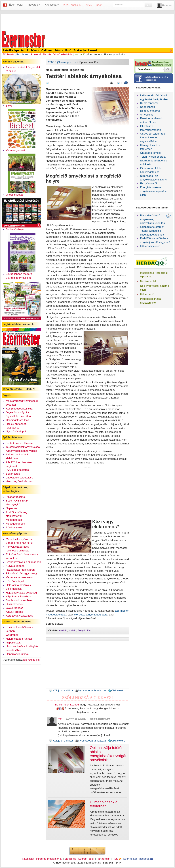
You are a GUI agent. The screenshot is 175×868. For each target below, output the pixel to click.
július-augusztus (67, 62)
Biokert (10, 106)
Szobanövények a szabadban (23, 562)
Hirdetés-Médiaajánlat (49, 859)
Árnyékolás (147, 115)
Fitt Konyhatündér (115, 54)
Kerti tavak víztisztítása (20, 616)
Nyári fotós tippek (16, 431)
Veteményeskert (15, 150)
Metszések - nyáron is (19, 539)
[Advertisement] (88, 22)
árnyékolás (84, 631)
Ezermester (16, 5)
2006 (51, 62)
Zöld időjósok (14, 589)
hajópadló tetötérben (152, 227)
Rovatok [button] (34, 5)
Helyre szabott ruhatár (19, 639)
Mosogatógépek (15, 524)
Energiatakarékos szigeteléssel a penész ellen (154, 191)
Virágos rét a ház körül (19, 543)
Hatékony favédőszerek (20, 481)
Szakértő (36, 54)
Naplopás (12, 508)
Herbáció (80, 54)
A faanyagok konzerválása (21, 451)
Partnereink (103, 859)
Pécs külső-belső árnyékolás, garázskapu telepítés (152, 219)
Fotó (68, 50)
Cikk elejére (117, 690)
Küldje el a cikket (61, 690)
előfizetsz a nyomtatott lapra (91, 615)
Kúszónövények (15, 581)
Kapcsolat (28, 859)
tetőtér (63, 631)
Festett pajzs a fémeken (20, 443)
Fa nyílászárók (149, 183)
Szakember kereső (85, 50)
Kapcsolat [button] (52, 5)
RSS (117, 859)
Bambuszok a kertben (19, 600)
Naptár (47, 54)
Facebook (22, 54)
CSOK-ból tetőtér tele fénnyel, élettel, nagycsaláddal (153, 137)
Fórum (59, 50)
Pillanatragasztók (16, 497)
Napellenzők (13, 643)
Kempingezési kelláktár (20, 409)
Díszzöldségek (15, 604)
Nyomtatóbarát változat (91, 690)
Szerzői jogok (86, 859)
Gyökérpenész (15, 608)
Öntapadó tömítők (151, 153)
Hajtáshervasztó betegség (21, 593)
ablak (72, 631)
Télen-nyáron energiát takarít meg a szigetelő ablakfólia (154, 161)
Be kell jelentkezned (67, 705)
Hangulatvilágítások (18, 654)
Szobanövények (15, 229)
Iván (60, 719)
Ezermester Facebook (138, 859)
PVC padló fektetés (17, 470)
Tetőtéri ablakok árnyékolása (23, 447)
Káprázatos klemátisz (19, 596)
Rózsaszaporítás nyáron (20, 570)
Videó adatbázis (63, 54)
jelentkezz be (31, 660)
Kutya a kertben (15, 566)
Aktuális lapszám (14, 50)
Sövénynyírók (14, 527)
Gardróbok (12, 635)
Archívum (33, 50)
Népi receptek (148, 281)
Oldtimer (47, 50)
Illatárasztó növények (18, 585)
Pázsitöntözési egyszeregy (22, 573)
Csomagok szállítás (17, 420)
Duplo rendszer (149, 103)
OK (148, 5)
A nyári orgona (15, 612)
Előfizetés (8, 54)
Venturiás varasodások (19, 577)
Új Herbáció (147, 294)
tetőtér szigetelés (150, 246)
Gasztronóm (95, 54)
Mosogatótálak (15, 520)
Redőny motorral (150, 111)
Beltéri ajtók (13, 474)
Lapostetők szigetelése (19, 478)
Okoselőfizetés (15, 195)
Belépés (167, 5)
